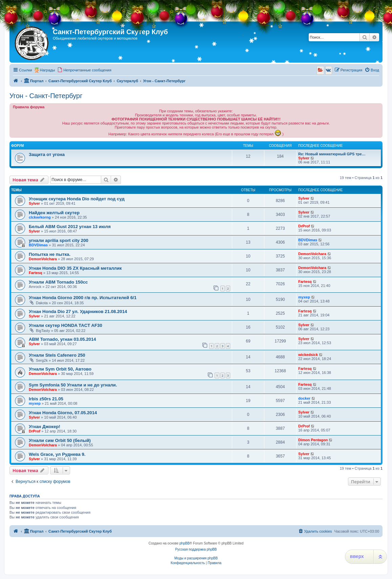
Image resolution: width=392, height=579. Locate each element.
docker (304, 398)
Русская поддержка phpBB (196, 549)
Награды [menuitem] (48, 70)
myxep (304, 297)
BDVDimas (38, 245)
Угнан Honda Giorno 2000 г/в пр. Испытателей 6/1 (83, 298)
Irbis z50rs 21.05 (46, 399)
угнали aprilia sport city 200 (59, 240)
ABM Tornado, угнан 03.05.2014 (62, 339)
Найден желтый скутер (54, 213)
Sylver (304, 158)
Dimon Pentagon (313, 440)
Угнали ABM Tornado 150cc (58, 282)
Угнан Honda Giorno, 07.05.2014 (63, 413)
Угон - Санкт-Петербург (46, 96)
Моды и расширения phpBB (196, 558)
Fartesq (36, 273)
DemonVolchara (43, 259)
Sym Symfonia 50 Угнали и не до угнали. (73, 385)
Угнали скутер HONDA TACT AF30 (66, 325)
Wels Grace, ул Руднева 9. (57, 454)
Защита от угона (47, 154)
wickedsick (308, 355)
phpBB (184, 543)
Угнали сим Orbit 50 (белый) (60, 440)
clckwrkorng (40, 217)
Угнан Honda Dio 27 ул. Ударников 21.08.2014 (78, 311)
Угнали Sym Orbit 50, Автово (60, 369)
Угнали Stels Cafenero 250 (57, 355)
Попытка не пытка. (50, 254)
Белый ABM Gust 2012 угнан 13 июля (70, 227)
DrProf (304, 226)
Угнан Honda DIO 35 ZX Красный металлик (75, 268)
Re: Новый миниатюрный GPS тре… (332, 154)
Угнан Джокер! (45, 427)
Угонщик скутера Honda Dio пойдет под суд (77, 199)
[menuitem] (84, 70)
